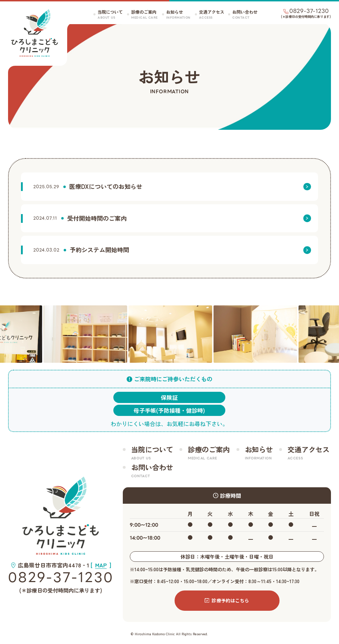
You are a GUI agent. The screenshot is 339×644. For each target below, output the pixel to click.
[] (101, 565)
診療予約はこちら (227, 600)
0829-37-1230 (61, 578)
